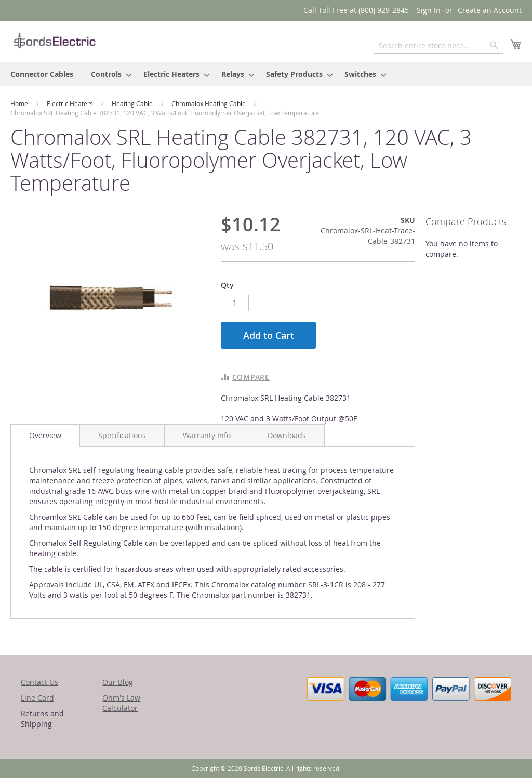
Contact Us (39, 682)
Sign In (429, 10)
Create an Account (490, 10)
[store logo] (55, 41)
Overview (45, 435)
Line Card (37, 698)
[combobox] (438, 45)
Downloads (287, 435)
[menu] (266, 74)
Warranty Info (207, 435)
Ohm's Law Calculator (121, 703)
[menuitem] (42, 74)
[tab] (45, 436)
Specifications (122, 435)
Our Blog (118, 682)
